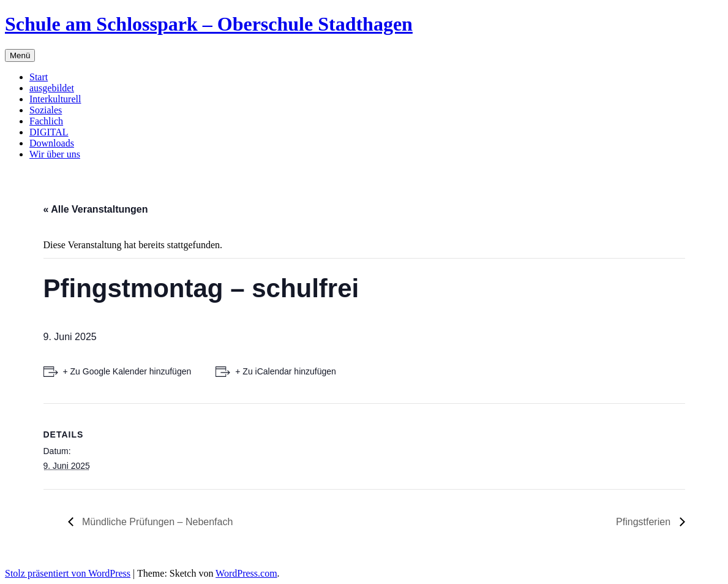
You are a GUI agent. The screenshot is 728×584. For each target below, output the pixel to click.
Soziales (46, 110)
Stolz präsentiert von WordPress (68, 573)
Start (39, 77)
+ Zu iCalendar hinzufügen (286, 371)
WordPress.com (246, 573)
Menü (20, 55)
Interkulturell (55, 99)
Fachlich (46, 121)
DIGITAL (49, 132)
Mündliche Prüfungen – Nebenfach (156, 522)
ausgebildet (52, 88)
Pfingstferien (644, 522)
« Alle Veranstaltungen (96, 209)
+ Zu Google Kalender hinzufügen (127, 371)
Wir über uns (55, 154)
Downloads (52, 143)
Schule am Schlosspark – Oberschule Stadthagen (209, 24)
